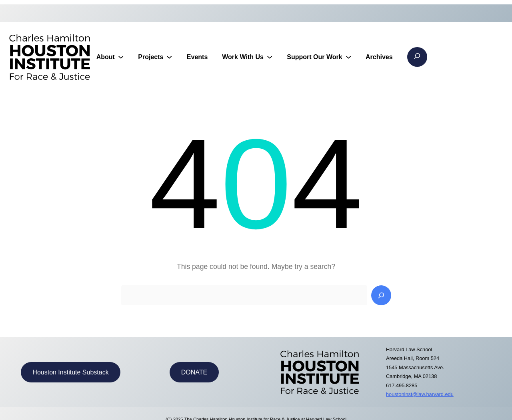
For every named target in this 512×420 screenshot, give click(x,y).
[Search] (381, 295)
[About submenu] (121, 57)
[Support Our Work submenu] (348, 57)
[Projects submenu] (169, 57)
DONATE (194, 372)
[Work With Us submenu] (270, 57)
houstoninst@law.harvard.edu (420, 394)
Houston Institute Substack (70, 372)
